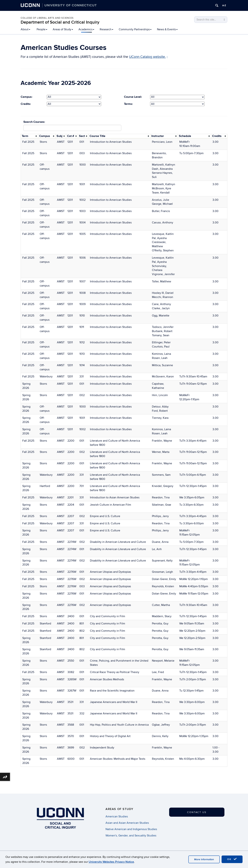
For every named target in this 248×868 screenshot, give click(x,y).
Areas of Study (63, 29)
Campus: (26, 97)
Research (107, 29)
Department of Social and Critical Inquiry (60, 22)
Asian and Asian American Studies (127, 823)
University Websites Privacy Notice (111, 862)
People (42, 29)
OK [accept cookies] (232, 859)
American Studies (117, 816)
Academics (86, 29)
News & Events (167, 29)
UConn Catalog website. (148, 57)
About (25, 29)
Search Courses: (34, 122)
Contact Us (197, 812)
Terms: (128, 104)
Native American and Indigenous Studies (131, 829)
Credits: (26, 104)
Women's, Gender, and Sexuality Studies (131, 836)
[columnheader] (30, 136)
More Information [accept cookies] (204, 859)
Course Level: (133, 97)
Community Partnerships (135, 29)
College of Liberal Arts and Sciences (47, 18)
